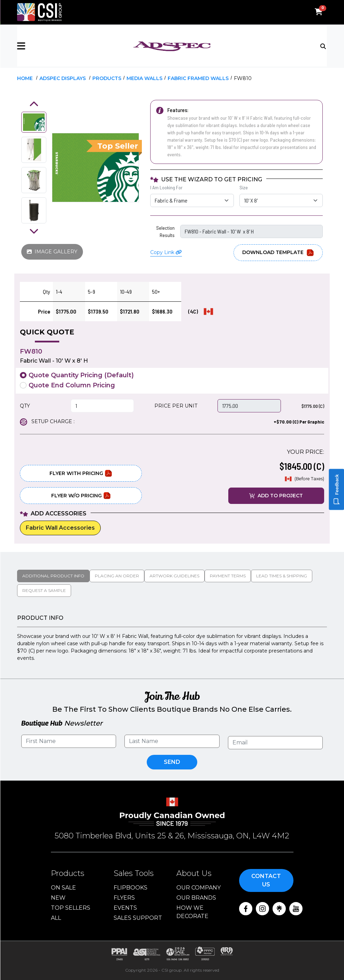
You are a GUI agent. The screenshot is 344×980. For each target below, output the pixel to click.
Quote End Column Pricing (72, 385)
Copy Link (166, 252)
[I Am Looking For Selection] (192, 200)
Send (172, 762)
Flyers (124, 898)
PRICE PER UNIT (176, 406)
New (58, 898)
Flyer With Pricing (81, 473)
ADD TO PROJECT (276, 496)
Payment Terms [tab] (228, 576)
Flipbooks (131, 888)
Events (125, 908)
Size (244, 187)
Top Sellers (71, 908)
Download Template (278, 253)
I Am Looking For (166, 187)
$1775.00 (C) (313, 406)
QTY (25, 406)
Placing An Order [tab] (117, 576)
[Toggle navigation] (324, 46)
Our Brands (196, 898)
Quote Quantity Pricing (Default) (81, 375)
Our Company (198, 888)
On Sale (63, 888)
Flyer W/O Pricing (81, 496)
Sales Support (138, 918)
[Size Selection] (281, 200)
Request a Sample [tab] (44, 590)
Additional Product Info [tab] (53, 576)
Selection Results (165, 231)
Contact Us (266, 880)
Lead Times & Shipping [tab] (282, 576)
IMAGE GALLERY (52, 252)
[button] (69, 46)
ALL (56, 918)
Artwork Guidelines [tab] (174, 576)
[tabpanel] (172, 638)
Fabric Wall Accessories (60, 528)
